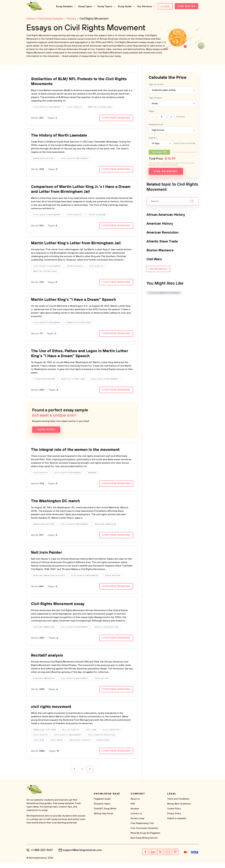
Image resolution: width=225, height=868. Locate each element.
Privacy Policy (174, 819)
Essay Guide (124, 6)
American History (161, 224)
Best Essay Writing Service (144, 844)
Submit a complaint (177, 824)
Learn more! (46, 433)
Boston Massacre (161, 251)
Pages (152, 112)
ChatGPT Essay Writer (105, 815)
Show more (158, 270)
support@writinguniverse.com (83, 856)
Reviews (135, 815)
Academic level (156, 125)
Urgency (153, 138)
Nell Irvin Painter (47, 557)
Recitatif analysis (48, 661)
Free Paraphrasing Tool (142, 829)
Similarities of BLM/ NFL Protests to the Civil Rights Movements (82, 82)
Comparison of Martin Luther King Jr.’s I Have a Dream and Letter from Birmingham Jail (77, 191)
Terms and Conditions (178, 805)
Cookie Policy (174, 815)
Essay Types (84, 6)
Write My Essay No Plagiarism (145, 839)
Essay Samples (63, 6)
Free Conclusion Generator (144, 834)
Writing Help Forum (103, 819)
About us (135, 805)
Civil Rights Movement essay (59, 609)
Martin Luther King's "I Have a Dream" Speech (76, 302)
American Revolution (164, 233)
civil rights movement (52, 712)
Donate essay (137, 824)
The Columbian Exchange (164, 293)
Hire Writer (186, 7)
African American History (167, 215)
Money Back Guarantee (179, 810)
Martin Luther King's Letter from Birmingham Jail (79, 246)
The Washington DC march (57, 505)
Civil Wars (155, 260)
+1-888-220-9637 (42, 856)
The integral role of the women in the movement (79, 454)
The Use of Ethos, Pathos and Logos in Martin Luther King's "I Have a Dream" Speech (76, 357)
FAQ (133, 810)
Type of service (156, 85)
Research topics (102, 810)
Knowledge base (107, 800)
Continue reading (116, 119)
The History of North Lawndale (61, 137)
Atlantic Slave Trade (163, 242)
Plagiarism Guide (102, 805)
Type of (155, 98)
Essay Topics (104, 6)
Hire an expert (166, 172)
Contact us (136, 819)
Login (164, 7)
